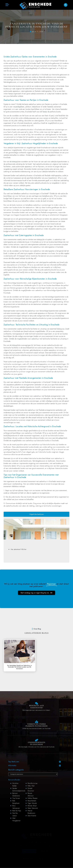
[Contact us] (36, 703)
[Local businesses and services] (36, 740)
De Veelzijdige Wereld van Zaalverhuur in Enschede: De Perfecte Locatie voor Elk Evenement (20, 667)
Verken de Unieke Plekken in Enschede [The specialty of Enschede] (37, 725)
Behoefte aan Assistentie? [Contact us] (36, 707)
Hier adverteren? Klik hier (19, 549)
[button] (66, 5)
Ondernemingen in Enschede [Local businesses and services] (37, 743)
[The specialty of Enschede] (36, 722)
